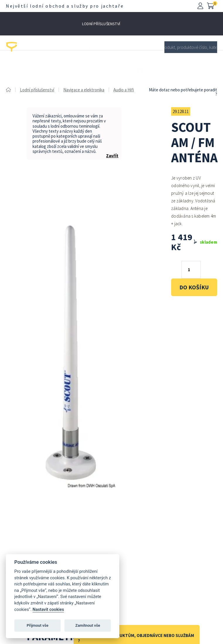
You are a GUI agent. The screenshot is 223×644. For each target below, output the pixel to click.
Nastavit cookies (48, 610)
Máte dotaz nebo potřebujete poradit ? (183, 92)
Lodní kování (95, 71)
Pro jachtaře (141, 47)
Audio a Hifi (124, 90)
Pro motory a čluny (102, 47)
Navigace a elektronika (84, 90)
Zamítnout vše (88, 625)
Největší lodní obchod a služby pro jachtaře (65, 6)
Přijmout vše (38, 625)
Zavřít (112, 156)
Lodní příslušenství (101, 24)
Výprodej (122, 71)
